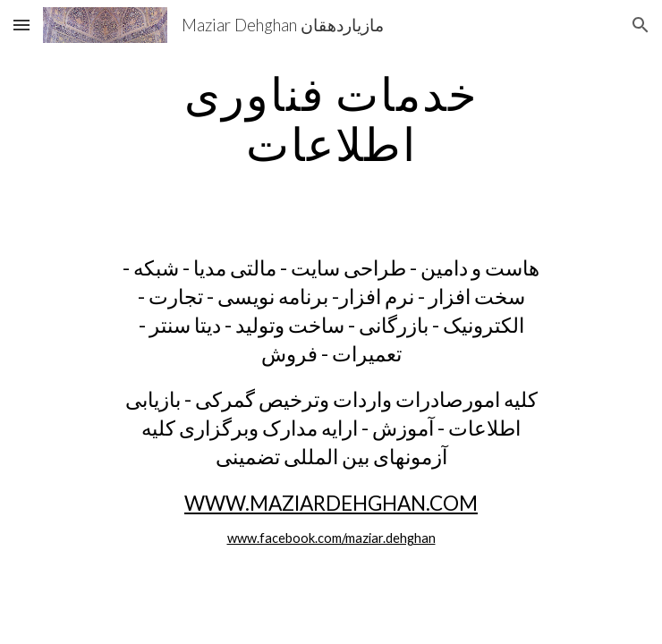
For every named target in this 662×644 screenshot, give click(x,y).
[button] (21, 25)
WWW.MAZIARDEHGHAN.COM (331, 503)
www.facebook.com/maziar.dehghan (331, 538)
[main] (331, 119)
